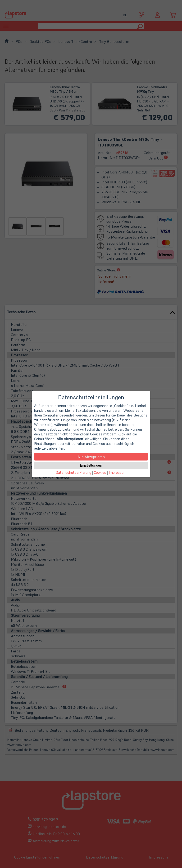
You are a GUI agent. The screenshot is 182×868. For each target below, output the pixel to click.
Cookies (100, 472)
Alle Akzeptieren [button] (91, 457)
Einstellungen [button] (91, 465)
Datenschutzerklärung (73, 472)
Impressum (118, 472)
